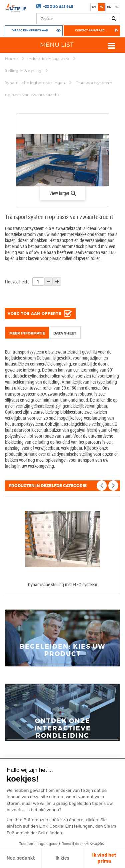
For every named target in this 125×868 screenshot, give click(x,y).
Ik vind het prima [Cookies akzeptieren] (104, 858)
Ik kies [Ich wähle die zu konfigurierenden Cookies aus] (62, 858)
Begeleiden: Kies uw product (63, 650)
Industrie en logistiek (49, 59)
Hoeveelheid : (17, 282)
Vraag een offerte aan (30, 30)
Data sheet (65, 333)
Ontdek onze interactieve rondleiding (63, 728)
